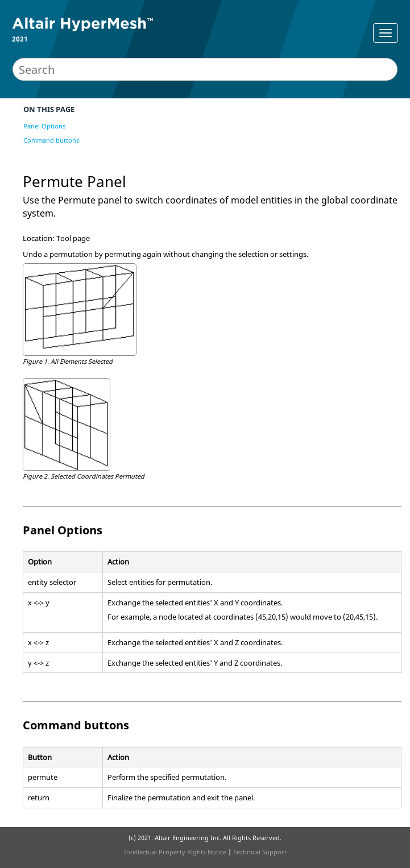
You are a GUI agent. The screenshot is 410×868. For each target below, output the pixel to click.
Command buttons (51, 140)
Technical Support (260, 852)
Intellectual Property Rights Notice (175, 852)
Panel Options (44, 126)
